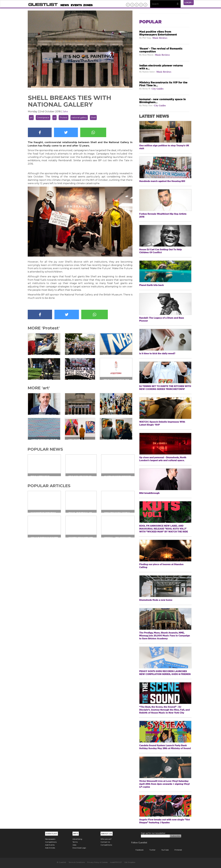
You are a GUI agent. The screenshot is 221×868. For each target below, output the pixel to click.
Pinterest (176, 850)
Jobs (74, 845)
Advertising (77, 839)
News (65, 5)
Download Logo (79, 848)
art (31, 118)
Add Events (50, 845)
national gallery (79, 118)
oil (54, 118)
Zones (88, 5)
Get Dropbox (130, 862)
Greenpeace (43, 118)
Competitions (51, 842)
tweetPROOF (116, 862)
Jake (65, 111)
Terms (75, 842)
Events (76, 5)
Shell (93, 118)
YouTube (163, 850)
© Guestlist (61, 862)
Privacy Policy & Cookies (97, 862)
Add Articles (50, 848)
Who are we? (106, 839)
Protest (64, 118)
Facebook (137, 850)
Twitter (150, 850)
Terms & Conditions (77, 862)
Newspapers (50, 839)
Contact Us (105, 842)
